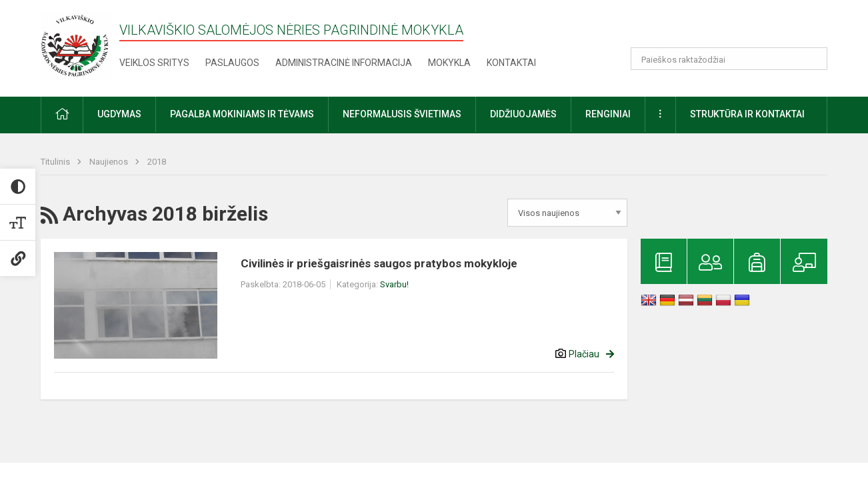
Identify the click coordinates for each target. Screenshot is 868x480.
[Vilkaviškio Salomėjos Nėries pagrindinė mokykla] (76, 46)
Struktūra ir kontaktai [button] (747, 114)
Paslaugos (232, 63)
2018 (157, 162)
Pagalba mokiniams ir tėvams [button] (242, 114)
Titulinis (56, 162)
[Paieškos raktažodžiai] (729, 59)
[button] (736, 28)
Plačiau (584, 354)
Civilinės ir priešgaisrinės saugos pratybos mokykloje (379, 263)
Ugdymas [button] (119, 114)
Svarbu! (394, 284)
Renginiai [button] (608, 114)
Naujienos (110, 162)
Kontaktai (511, 63)
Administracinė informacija (344, 63)
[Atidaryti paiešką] (813, 59)
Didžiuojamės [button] (523, 114)
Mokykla (449, 63)
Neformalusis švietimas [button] (402, 114)
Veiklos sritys (154, 63)
